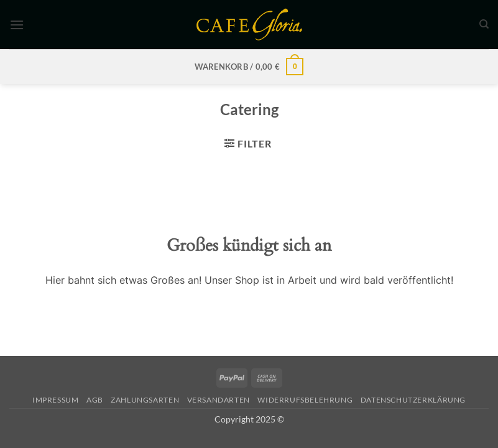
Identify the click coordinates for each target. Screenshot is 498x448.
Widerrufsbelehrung (305, 400)
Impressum (56, 400)
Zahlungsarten (145, 400)
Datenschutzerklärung (413, 400)
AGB (95, 400)
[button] (17, 25)
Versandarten (219, 400)
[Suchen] (484, 24)
